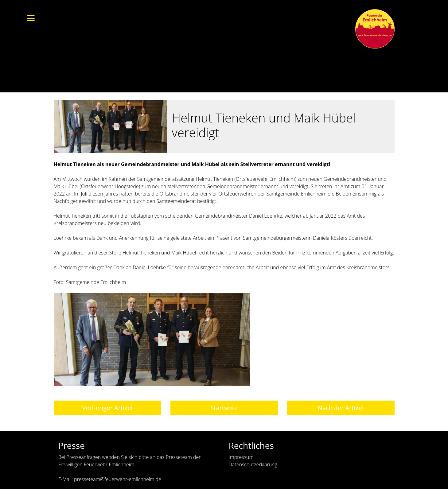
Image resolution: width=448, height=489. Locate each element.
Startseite (224, 408)
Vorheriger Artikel (107, 408)
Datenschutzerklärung (253, 464)
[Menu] (31, 18)
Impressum (241, 457)
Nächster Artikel (341, 408)
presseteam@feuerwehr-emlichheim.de (118, 479)
